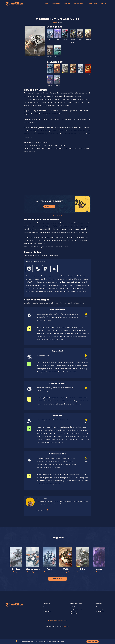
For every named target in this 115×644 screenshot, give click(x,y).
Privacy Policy (99, 609)
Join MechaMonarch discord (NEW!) (58, 621)
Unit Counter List (74, 614)
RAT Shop (104, 4)
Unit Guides (67, 4)
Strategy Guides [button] (79, 4)
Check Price (49, 206)
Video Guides (56, 4)
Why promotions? (57, 216)
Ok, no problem (93, 641)
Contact (98, 607)
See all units (57, 579)
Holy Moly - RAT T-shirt (49, 202)
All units (55, 23)
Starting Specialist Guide (76, 609)
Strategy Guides (47, 611)
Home (47, 4)
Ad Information (100, 611)
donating (67, 626)
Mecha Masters (93, 4)
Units (45, 609)
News (45, 607)
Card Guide (73, 607)
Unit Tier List (73, 611)
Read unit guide (16, 572)
